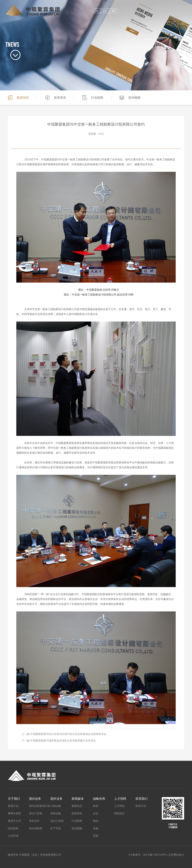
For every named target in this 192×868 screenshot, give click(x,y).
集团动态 (23, 98)
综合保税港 (36, 828)
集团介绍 (13, 806)
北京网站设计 (176, 855)
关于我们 (14, 799)
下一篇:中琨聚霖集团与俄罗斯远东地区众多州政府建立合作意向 (59, 741)
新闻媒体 (78, 799)
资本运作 (34, 821)
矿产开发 (56, 828)
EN (105, 11)
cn (96, 11)
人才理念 (119, 806)
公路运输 (56, 806)
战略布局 (99, 799)
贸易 (96, 836)
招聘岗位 (119, 813)
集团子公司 (14, 821)
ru (114, 11)
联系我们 (142, 799)
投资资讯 (60, 98)
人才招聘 (120, 799)
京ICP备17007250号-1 (155, 855)
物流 (96, 821)
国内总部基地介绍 (40, 806)
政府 (96, 806)
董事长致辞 (14, 813)
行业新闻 (97, 98)
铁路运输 (56, 813)
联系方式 (141, 806)
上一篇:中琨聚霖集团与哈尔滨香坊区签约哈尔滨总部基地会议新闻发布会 (64, 734)
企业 (96, 813)
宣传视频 (134, 98)
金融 (96, 828)
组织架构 (13, 828)
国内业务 (35, 799)
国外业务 (56, 799)
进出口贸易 (36, 813)
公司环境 (13, 836)
